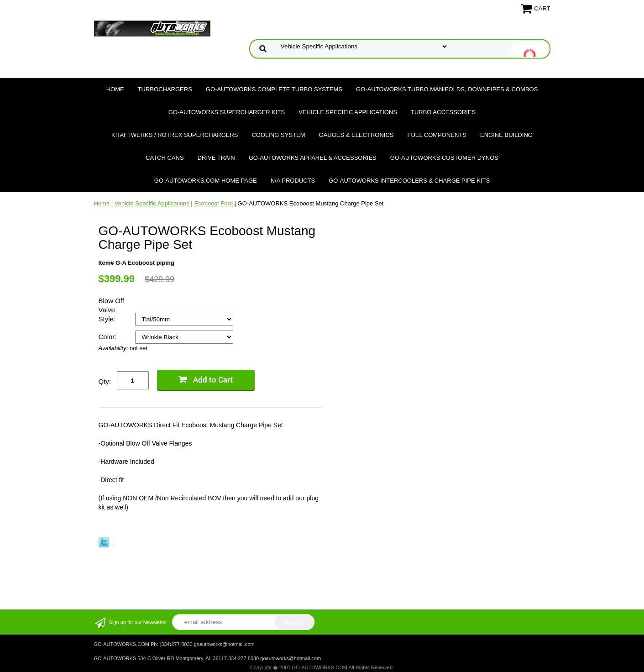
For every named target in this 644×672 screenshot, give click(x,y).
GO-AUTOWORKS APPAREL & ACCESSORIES (313, 158)
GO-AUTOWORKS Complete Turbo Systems (274, 89)
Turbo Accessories (443, 112)
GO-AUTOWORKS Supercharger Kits (227, 112)
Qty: (105, 381)
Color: (109, 337)
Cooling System (278, 135)
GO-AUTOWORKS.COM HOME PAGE (206, 181)
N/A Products (293, 181)
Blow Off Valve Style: (111, 310)
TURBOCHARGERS (165, 89)
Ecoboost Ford (213, 203)
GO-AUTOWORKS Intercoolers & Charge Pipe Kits (409, 181)
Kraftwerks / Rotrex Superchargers (175, 135)
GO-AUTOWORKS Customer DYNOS (444, 158)
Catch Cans (165, 158)
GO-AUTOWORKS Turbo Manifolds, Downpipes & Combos (447, 89)
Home (115, 89)
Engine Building (506, 135)
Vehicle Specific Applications (348, 112)
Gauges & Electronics (356, 135)
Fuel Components (437, 135)
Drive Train (216, 158)
